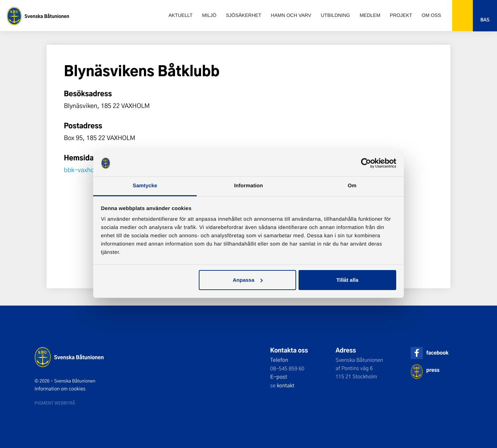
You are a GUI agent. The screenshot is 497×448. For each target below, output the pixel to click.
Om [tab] (352, 186)
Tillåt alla (347, 280)
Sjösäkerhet (243, 15)
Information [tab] (248, 186)
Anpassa (248, 280)
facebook (437, 353)
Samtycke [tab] (145, 186)
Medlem (370, 15)
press (433, 370)
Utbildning (335, 15)
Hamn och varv (291, 15)
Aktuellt (181, 15)
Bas (485, 20)
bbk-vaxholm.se (87, 170)
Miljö (209, 15)
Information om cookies (60, 389)
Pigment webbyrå (55, 403)
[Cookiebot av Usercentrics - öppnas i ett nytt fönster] (366, 163)
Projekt (401, 15)
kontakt (286, 385)
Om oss (431, 15)
